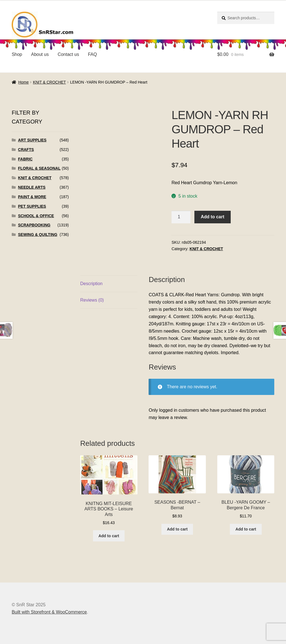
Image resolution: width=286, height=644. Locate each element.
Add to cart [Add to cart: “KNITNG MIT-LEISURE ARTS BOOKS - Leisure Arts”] (109, 536)
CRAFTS (26, 150)
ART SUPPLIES (32, 140)
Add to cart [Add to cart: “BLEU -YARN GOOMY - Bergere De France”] (246, 529)
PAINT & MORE (32, 197)
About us (40, 54)
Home (23, 82)
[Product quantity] (181, 217)
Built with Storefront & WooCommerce (49, 612)
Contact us (68, 54)
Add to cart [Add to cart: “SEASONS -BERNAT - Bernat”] (177, 529)
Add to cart (213, 217)
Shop (17, 54)
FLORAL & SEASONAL (39, 168)
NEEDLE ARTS (32, 187)
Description (91, 284)
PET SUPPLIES (32, 206)
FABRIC (25, 159)
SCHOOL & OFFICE (36, 216)
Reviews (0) (92, 300)
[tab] (109, 284)
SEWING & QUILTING (38, 235)
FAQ (92, 54)
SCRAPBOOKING (34, 225)
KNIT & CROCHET (49, 82)
